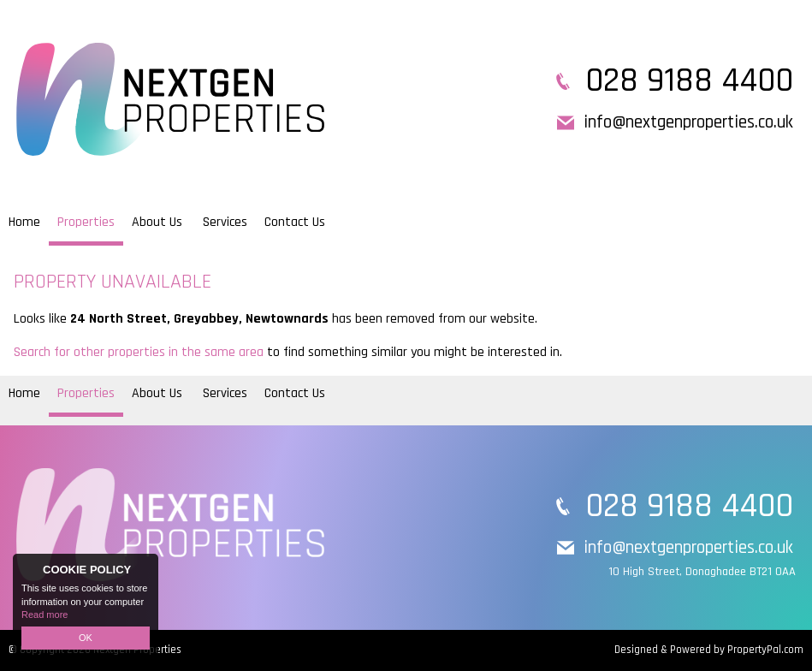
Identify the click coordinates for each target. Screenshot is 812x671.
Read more (44, 615)
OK (86, 638)
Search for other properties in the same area (139, 352)
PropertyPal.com (765, 650)
